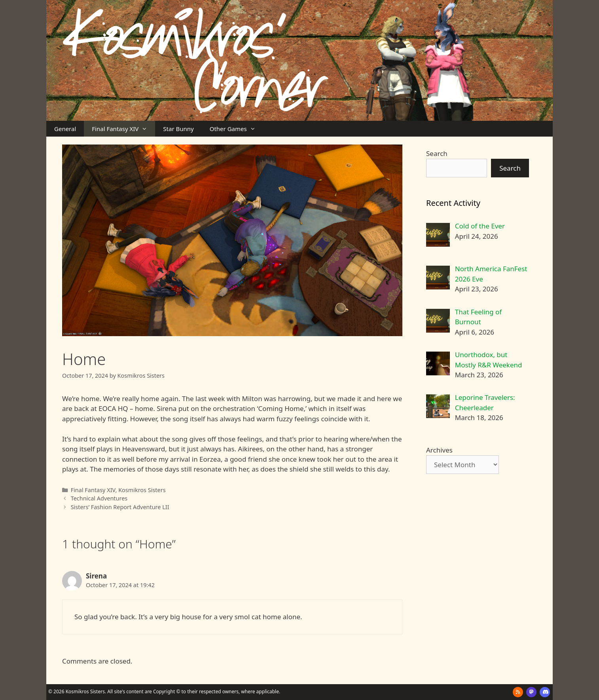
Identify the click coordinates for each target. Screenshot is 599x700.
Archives (439, 450)
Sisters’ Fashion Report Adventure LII (120, 507)
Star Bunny (178, 129)
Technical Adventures (99, 498)
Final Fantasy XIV (123, 129)
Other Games (237, 129)
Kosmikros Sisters (142, 490)
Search (437, 153)
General (65, 129)
